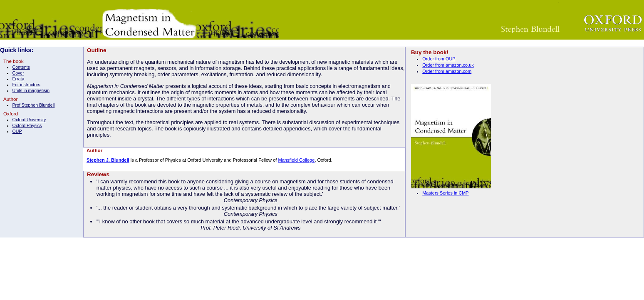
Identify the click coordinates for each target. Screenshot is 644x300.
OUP (17, 131)
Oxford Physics (27, 125)
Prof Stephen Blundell (34, 105)
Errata (19, 79)
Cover (18, 73)
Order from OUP (439, 59)
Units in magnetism (31, 90)
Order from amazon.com (447, 71)
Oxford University (29, 120)
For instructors (26, 85)
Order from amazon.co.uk (448, 65)
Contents (21, 67)
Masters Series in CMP (445, 193)
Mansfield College (296, 160)
